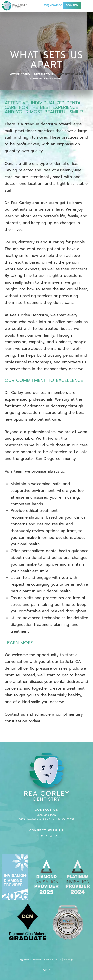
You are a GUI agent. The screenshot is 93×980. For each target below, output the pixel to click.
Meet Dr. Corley (20, 74)
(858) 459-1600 (52, 6)
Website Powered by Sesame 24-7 (41, 960)
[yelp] (46, 836)
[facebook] (37, 836)
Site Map (68, 960)
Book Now (72, 5)
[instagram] (51, 836)
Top (47, 970)
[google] (42, 836)
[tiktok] (56, 836)
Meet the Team (44, 74)
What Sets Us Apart (70, 74)
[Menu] (88, 5)
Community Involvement (47, 79)
